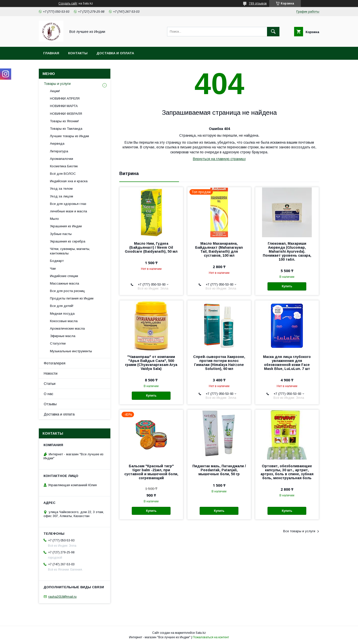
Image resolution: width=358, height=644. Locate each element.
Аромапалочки (62, 159)
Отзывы (50, 404)
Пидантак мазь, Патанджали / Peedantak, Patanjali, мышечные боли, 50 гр (219, 470)
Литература (59, 151)
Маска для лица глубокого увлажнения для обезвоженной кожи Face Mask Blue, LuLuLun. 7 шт (287, 363)
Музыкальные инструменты (71, 351)
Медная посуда (62, 314)
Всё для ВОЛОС (63, 174)
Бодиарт (57, 261)
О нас (48, 394)
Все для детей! (62, 306)
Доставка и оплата (115, 53)
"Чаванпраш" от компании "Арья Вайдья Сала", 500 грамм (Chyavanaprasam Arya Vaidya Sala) (151, 363)
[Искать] (273, 32)
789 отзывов (258, 3)
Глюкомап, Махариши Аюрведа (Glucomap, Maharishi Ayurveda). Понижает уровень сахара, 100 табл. (287, 251)
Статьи (50, 384)
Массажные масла (65, 283)
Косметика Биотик (64, 166)
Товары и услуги (57, 84)
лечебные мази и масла (68, 211)
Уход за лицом (62, 196)
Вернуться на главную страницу (219, 159)
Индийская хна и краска (69, 181)
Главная (51, 53)
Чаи (53, 268)
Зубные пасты (61, 234)
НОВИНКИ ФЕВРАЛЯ (66, 114)
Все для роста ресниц (67, 291)
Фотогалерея (55, 363)
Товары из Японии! (64, 121)
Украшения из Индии (66, 226)
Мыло (54, 219)
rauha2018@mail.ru (62, 597)
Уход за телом (61, 189)
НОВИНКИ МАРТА (64, 106)
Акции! (55, 91)
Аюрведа (57, 144)
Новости (51, 373)
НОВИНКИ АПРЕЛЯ (65, 98)
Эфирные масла (63, 336)
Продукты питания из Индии (72, 298)
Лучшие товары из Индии (69, 136)
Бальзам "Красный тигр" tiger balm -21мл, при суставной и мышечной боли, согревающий (151, 472)
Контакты (78, 53)
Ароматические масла (67, 328)
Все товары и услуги (299, 531)
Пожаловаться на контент (211, 637)
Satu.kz (201, 633)
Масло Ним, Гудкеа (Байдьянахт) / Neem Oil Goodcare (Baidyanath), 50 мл (151, 247)
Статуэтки (58, 343)
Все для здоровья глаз (68, 204)
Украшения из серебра (68, 241)
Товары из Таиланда (66, 129)
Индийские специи (64, 276)
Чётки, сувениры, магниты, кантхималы (70, 251)
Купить (287, 286)
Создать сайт (68, 3)
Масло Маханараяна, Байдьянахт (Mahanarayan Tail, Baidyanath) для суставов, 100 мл (219, 249)
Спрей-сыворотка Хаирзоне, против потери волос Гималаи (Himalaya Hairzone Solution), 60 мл (219, 363)
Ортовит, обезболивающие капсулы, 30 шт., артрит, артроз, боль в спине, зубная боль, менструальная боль (287, 472)
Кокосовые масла (64, 321)
